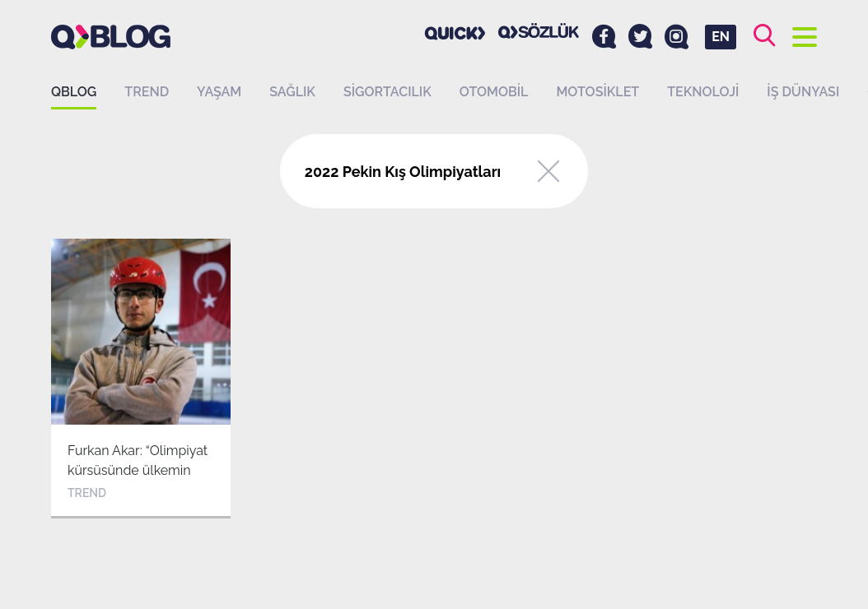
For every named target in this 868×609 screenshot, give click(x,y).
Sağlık (292, 92)
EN (721, 37)
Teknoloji (703, 92)
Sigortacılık (387, 92)
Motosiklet (597, 92)
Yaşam (219, 92)
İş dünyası (803, 92)
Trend (147, 92)
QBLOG (74, 92)
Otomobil (494, 92)
